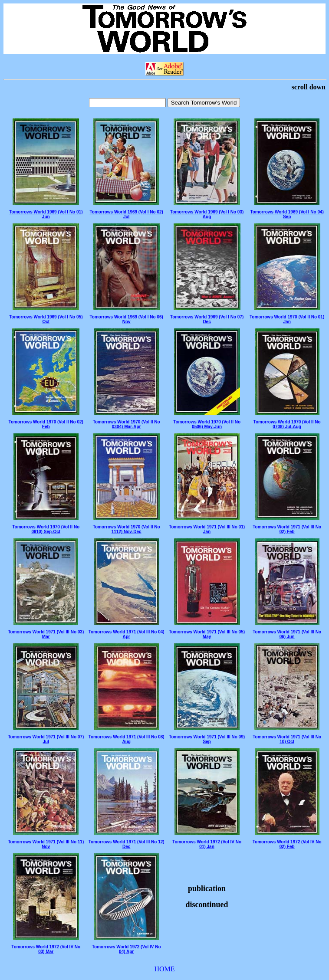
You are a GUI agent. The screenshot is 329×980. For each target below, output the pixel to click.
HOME (164, 969)
